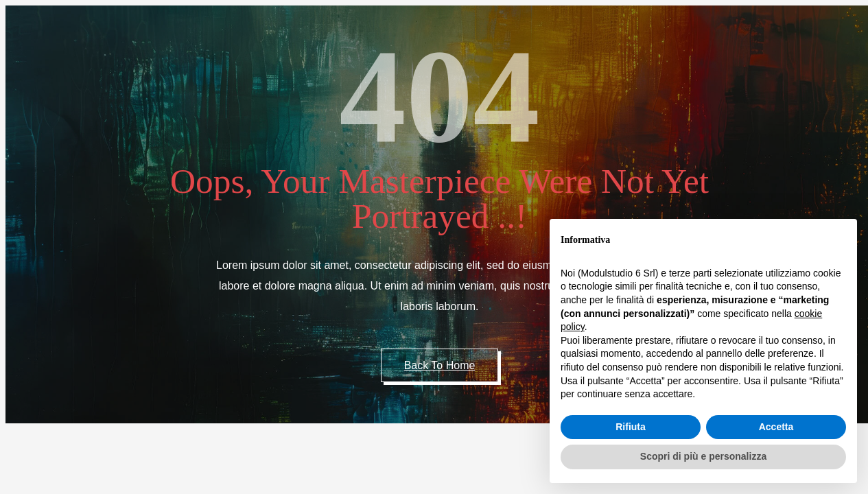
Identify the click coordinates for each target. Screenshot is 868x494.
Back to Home (440, 365)
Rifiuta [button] (631, 427)
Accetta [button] (776, 427)
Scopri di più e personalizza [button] (703, 456)
